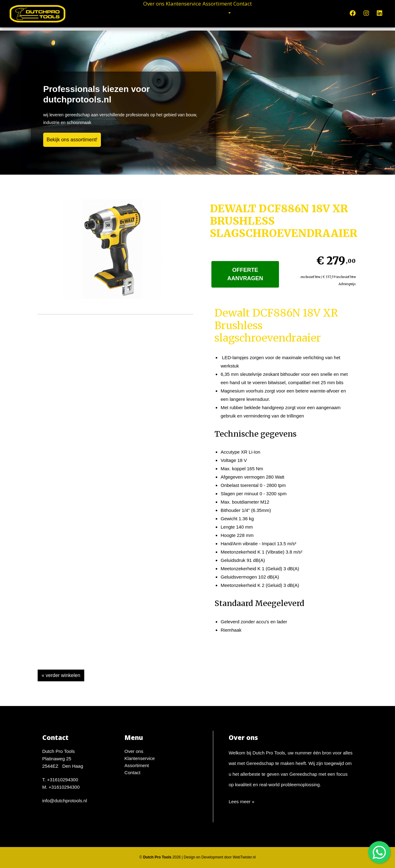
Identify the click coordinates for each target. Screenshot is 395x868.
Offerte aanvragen (245, 274)
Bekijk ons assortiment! (72, 140)
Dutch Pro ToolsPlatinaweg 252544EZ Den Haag (63, 759)
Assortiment (228, 12)
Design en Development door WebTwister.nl (220, 857)
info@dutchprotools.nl (65, 801)
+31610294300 (63, 780)
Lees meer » (241, 802)
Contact (269, 12)
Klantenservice (176, 12)
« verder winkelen (61, 675)
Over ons (128, 12)
